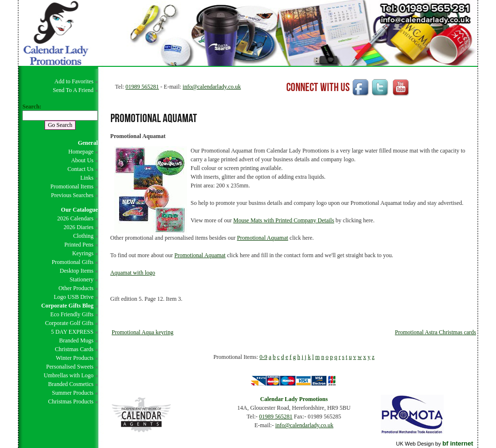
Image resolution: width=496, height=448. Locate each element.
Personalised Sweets (70, 367)
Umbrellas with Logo (69, 375)
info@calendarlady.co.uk (212, 87)
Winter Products (75, 358)
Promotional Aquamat (263, 238)
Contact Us (80, 169)
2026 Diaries (78, 227)
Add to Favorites (74, 81)
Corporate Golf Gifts (69, 323)
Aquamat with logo (133, 273)
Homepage (81, 152)
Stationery (82, 279)
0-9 (263, 357)
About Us (82, 160)
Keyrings (83, 253)
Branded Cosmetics (71, 384)
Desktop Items (77, 271)
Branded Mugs (76, 340)
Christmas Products (71, 402)
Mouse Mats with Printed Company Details (284, 220)
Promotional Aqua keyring (143, 332)
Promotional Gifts (73, 262)
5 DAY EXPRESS (72, 332)
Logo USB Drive (74, 297)
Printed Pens (79, 245)
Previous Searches (72, 195)
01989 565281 (142, 87)
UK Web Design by (434, 444)
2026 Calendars (75, 218)
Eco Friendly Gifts (72, 314)
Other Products (76, 288)
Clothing (83, 236)
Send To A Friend (73, 90)
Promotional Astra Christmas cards (435, 332)
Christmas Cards (74, 349)
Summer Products (73, 393)
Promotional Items (72, 186)
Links (87, 178)
